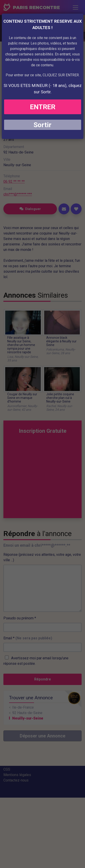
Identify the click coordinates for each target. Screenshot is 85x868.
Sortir (42, 125)
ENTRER (43, 107)
